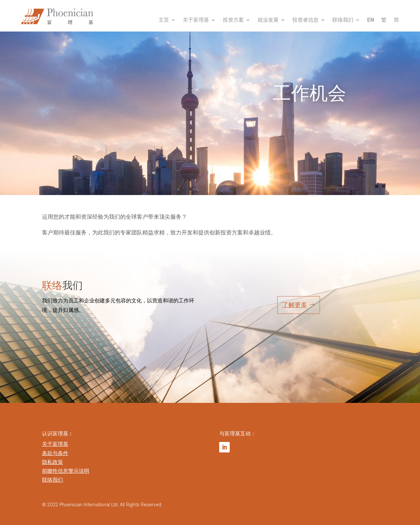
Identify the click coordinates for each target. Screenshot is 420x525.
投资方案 (233, 20)
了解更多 (295, 305)
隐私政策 (52, 462)
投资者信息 (305, 20)
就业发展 (268, 20)
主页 (164, 20)
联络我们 (343, 20)
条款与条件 (55, 453)
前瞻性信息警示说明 (66, 471)
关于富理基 (196, 20)
